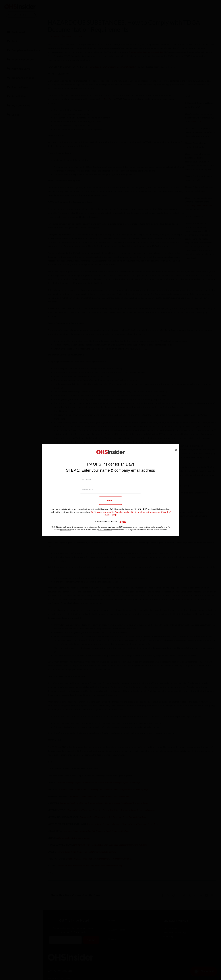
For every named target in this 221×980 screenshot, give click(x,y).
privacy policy (66, 530)
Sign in (123, 522)
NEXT (111, 501)
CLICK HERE (141, 509)
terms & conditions (105, 530)
